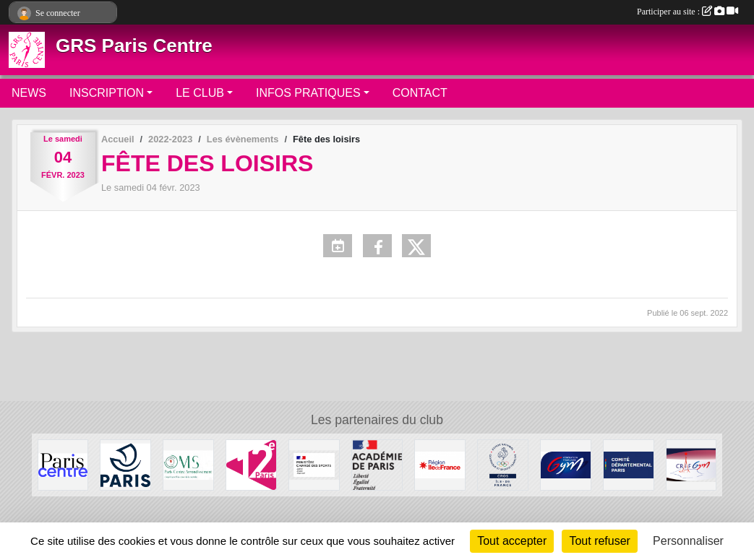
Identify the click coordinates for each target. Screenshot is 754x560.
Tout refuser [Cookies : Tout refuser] (599, 541)
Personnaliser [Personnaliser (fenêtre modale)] (688, 541)
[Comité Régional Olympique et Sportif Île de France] (503, 464)
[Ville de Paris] (125, 464)
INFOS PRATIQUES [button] (308, 93)
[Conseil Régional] (440, 464)
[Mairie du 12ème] (251, 464)
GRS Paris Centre (134, 46)
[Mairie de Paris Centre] (63, 464)
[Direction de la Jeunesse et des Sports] (377, 464)
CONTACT (420, 93)
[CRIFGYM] (691, 464)
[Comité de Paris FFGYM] (629, 464)
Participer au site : (687, 12)
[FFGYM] (566, 464)
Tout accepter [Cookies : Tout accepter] (512, 541)
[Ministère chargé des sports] (314, 464)
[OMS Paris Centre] (188, 464)
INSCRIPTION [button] (107, 93)
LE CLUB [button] (200, 93)
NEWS (29, 93)
